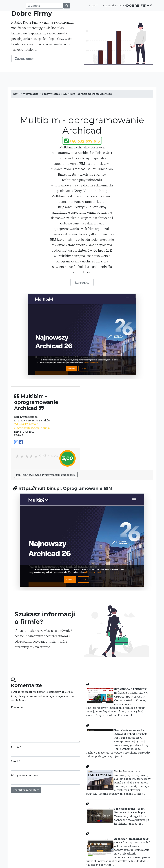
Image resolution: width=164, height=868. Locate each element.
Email (15, 761)
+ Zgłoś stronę (109, 7)
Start (88, 7)
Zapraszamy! (25, 58)
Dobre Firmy (137, 7)
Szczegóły (82, 282)
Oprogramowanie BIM (88, 488)
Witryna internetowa (24, 775)
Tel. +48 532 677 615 (26, 424)
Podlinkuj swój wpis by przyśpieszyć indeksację (46, 475)
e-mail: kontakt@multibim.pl (32, 428)
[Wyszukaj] (43, 7)
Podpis (16, 747)
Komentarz (18, 707)
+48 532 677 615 (84, 141)
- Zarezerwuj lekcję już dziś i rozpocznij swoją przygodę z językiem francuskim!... (118, 816)
